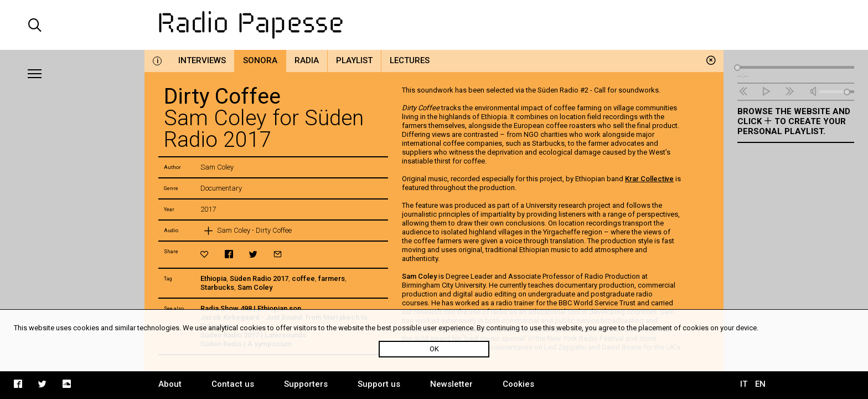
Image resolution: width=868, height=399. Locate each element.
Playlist (354, 60)
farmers (332, 278)
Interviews (202, 60)
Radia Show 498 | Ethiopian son (251, 308)
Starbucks (217, 287)
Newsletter (451, 384)
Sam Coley (255, 287)
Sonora (260, 60)
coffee (303, 278)
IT (744, 384)
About (170, 384)
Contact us (233, 384)
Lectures (410, 60)
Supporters (306, 384)
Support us (379, 384)
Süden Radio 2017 (259, 278)
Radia (307, 60)
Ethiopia (213, 278)
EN (760, 384)
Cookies (518, 384)
